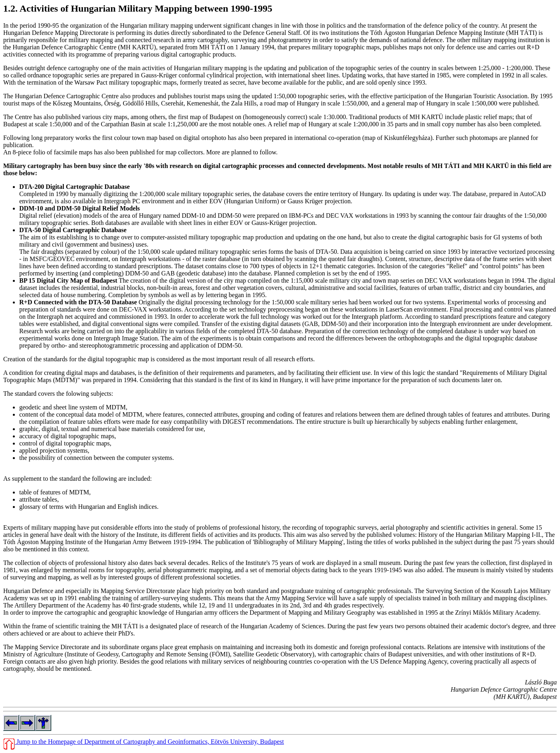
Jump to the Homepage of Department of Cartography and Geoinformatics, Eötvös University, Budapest (144, 742)
